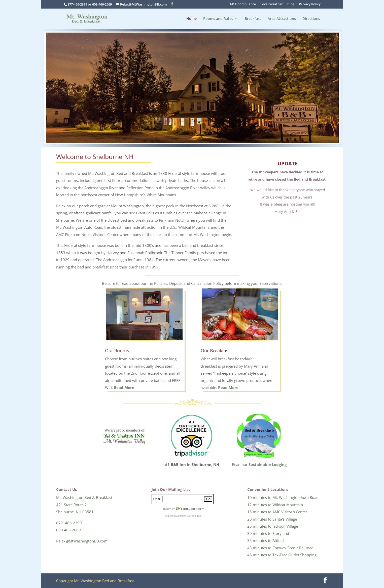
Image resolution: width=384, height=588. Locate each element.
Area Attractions (282, 19)
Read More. (229, 387)
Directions (311, 19)
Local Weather (272, 4)
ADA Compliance (243, 4)
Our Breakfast (215, 350)
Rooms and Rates (218, 19)
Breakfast (253, 19)
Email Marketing (177, 516)
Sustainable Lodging (268, 464)
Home (191, 19)
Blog (291, 4)
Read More (124, 387)
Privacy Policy (310, 4)
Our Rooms (117, 350)
